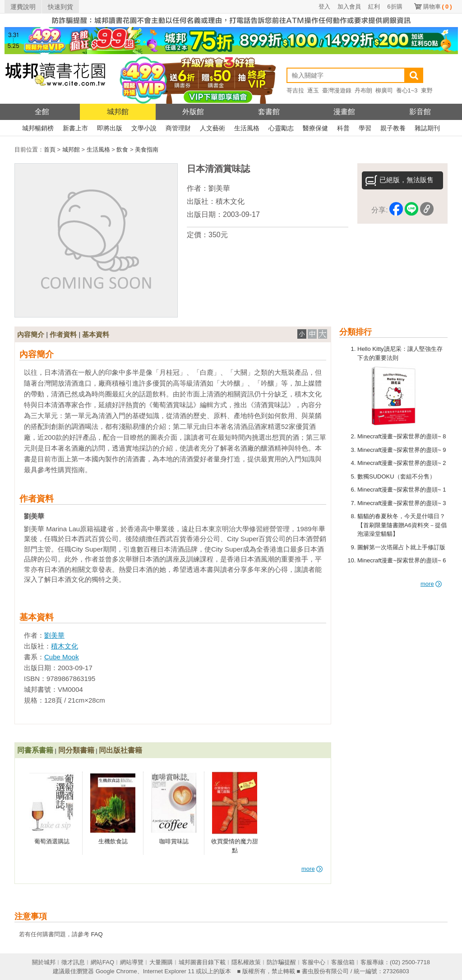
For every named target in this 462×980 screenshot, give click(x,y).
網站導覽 (132, 962)
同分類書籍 (76, 750)
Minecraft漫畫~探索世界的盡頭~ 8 (402, 436)
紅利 (374, 7)
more (431, 584)
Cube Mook (62, 657)
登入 (324, 7)
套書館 (269, 112)
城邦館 (118, 112)
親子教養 (393, 128)
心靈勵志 (281, 128)
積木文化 (230, 201)
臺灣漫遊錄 (337, 90)
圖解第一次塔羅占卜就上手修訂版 (401, 547)
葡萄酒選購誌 (52, 841)
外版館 (193, 112)
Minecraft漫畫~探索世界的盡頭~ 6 (402, 560)
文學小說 (144, 128)
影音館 (420, 112)
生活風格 (247, 128)
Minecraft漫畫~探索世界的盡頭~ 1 (402, 490)
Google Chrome (116, 971)
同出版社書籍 (120, 750)
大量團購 (161, 962)
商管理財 (178, 128)
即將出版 (110, 128)
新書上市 (75, 128)
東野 (427, 90)
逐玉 (313, 90)
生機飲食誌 (113, 841)
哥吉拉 (295, 90)
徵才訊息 (73, 962)
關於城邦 (44, 962)
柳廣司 (384, 90)
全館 (42, 112)
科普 (343, 128)
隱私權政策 (246, 962)
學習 (365, 128)
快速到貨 (60, 7)
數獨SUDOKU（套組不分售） (396, 476)
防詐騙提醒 (281, 962)
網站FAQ (102, 962)
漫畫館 (344, 112)
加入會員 (349, 7)
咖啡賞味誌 (174, 841)
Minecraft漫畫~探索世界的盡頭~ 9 (402, 450)
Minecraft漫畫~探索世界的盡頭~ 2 (402, 463)
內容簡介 (31, 334)
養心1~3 (407, 90)
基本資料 (96, 334)
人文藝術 (213, 128)
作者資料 (63, 334)
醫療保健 (315, 128)
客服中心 (314, 962)
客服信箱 (343, 962)
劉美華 (219, 188)
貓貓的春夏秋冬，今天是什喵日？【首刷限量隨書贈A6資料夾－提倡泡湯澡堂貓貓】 (402, 525)
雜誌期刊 (427, 128)
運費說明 (23, 7)
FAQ (97, 934)
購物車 (438, 7)
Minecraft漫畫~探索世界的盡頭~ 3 (402, 503)
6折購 (395, 7)
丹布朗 (363, 90)
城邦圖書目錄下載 (202, 962)
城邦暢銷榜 (38, 128)
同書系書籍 (35, 750)
